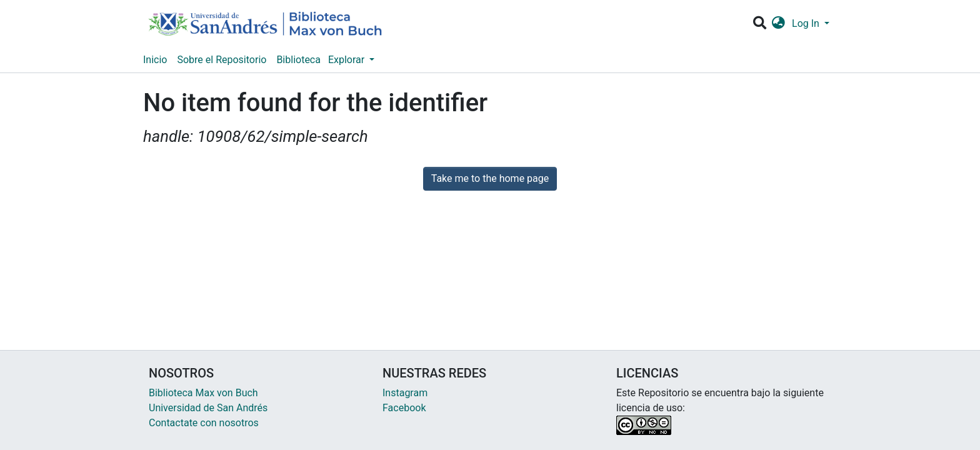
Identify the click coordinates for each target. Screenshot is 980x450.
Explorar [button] (347, 60)
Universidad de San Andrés (208, 408)
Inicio (155, 60)
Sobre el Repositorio (222, 60)
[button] (778, 24)
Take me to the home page (490, 178)
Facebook (404, 408)
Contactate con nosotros (204, 423)
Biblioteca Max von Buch (203, 393)
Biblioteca (298, 60)
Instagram (405, 393)
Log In (807, 23)
